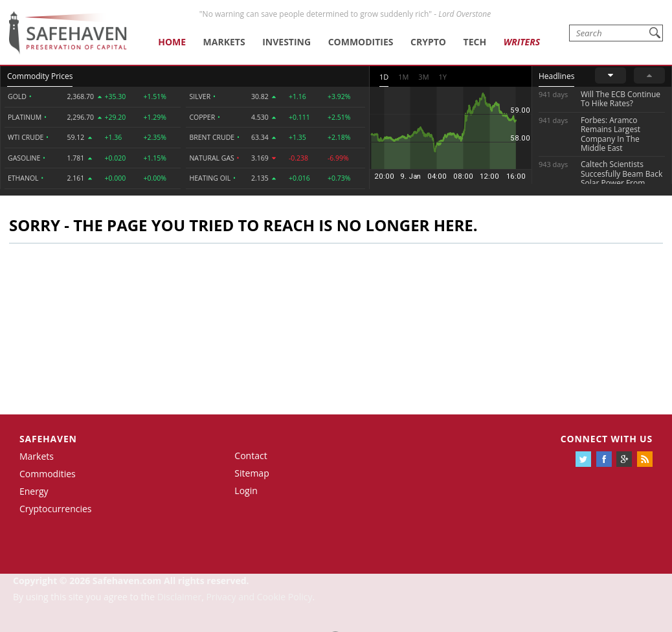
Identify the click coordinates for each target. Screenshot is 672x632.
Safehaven (48, 439)
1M (403, 77)
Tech (475, 42)
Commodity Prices (40, 76)
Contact (251, 456)
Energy (34, 491)
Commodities (361, 42)
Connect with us (607, 439)
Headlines (556, 76)
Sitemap (252, 473)
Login (246, 491)
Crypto (428, 42)
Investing (286, 42)
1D (384, 77)
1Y (443, 77)
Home (172, 42)
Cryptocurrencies (56, 509)
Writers (522, 42)
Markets (224, 42)
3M (423, 77)
